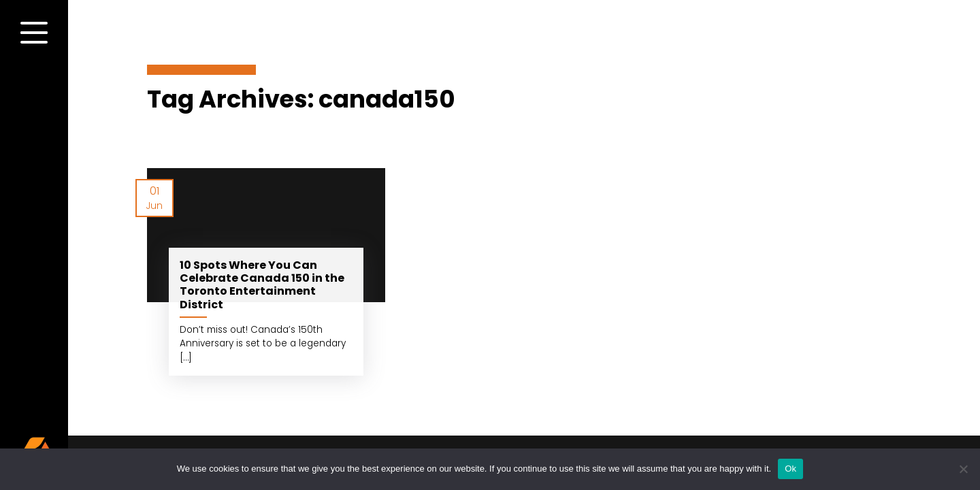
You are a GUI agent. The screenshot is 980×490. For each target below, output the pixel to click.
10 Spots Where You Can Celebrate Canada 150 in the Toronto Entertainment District (262, 285)
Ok (790, 469)
